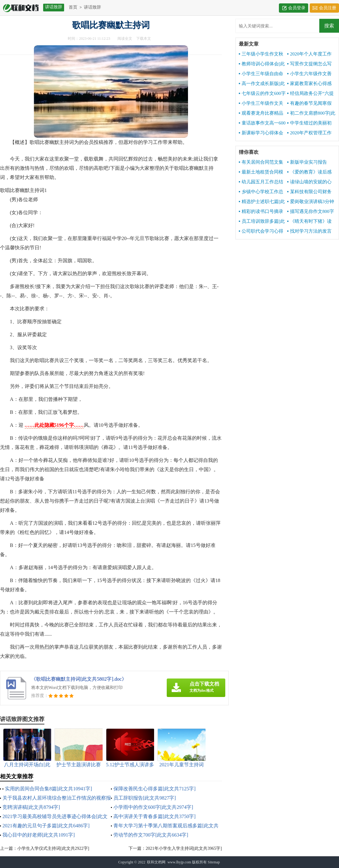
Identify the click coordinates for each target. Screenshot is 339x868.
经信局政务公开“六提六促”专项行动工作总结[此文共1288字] (311, 94)
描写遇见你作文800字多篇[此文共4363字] (311, 212)
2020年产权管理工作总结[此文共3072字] (309, 133)
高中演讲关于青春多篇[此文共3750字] (155, 816)
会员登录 (297, 8)
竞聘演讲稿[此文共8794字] (31, 807)
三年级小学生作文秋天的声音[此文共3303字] (261, 54)
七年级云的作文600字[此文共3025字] (262, 94)
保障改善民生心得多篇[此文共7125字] (155, 789)
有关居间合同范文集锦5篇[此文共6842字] (261, 162)
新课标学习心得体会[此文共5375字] (261, 133)
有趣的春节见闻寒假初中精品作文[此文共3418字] (309, 104)
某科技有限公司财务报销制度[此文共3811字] (309, 192)
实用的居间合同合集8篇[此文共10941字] (49, 789)
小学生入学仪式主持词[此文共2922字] (53, 848)
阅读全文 (125, 39)
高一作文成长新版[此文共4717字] (262, 84)
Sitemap (214, 862)
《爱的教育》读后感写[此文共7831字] (309, 172)
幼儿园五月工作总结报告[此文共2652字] (261, 182)
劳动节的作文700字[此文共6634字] (151, 835)
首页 (73, 7)
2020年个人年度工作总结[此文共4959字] (309, 54)
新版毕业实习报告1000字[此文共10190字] (311, 162)
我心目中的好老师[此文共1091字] (39, 835)
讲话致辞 (92, 7)
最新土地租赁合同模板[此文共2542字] (261, 172)
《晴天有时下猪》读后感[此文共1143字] (309, 222)
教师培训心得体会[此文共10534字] (262, 64)
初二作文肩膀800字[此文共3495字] (311, 113)
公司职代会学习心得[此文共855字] (261, 231)
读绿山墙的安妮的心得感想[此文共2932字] (310, 182)
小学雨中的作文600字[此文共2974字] (153, 807)
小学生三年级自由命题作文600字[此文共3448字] (261, 74)
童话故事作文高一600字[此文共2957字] (262, 123)
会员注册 (328, 8)
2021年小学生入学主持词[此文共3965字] (184, 848)
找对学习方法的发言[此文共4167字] (309, 231)
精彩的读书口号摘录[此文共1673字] (261, 212)
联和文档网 (156, 862)
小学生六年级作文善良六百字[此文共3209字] (309, 74)
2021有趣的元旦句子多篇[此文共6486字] (46, 826)
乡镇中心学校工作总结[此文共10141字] (261, 192)
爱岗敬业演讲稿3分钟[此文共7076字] (311, 202)
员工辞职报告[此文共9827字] (145, 798)
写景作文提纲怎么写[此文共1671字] (309, 64)
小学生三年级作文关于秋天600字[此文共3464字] (261, 104)
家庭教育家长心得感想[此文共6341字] (309, 84)
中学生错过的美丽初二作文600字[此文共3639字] (309, 123)
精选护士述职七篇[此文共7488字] (262, 202)
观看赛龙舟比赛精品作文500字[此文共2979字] (262, 113)
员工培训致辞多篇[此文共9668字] (262, 222)
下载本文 (144, 39)
